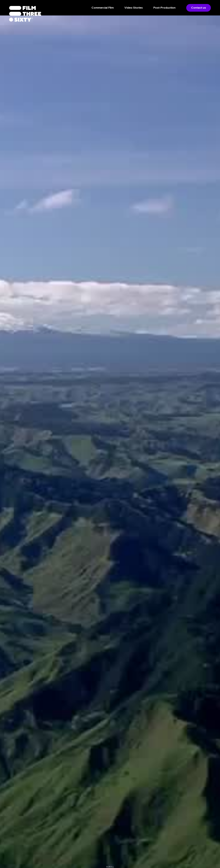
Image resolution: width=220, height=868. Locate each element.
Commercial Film (103, 8)
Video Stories (134, 8)
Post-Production (164, 8)
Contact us (199, 8)
